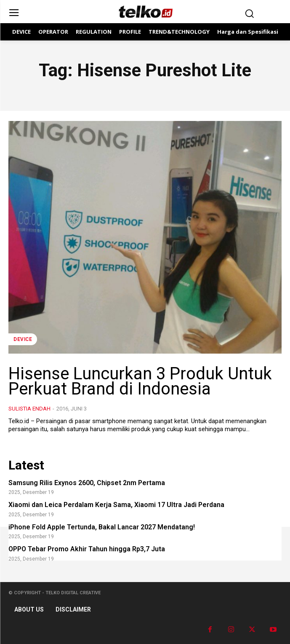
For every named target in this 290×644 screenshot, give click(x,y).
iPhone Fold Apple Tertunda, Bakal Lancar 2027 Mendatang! (102, 527)
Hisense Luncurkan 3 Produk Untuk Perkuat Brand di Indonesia (140, 381)
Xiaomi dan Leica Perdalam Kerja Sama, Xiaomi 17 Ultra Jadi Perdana (116, 505)
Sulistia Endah (29, 409)
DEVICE (23, 339)
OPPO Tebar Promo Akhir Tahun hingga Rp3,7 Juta (87, 549)
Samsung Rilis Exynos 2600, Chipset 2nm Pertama (87, 483)
